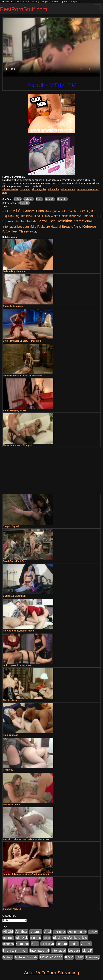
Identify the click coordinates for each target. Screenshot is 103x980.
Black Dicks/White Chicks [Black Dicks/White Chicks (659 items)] (51, 216)
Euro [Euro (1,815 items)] (97, 216)
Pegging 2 (8, 770)
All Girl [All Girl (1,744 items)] (7, 211)
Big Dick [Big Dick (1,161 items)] (8, 216)
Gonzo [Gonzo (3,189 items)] (42, 221)
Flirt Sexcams (23, 2)
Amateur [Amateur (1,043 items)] (31, 211)
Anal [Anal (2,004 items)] (41, 211)
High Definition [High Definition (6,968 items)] (60, 221)
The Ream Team (11, 805)
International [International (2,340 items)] (82, 221)
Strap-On (50, 199)
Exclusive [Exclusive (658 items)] (9, 221)
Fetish (39, 199)
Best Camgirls (71, 2)
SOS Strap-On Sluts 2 (14, 596)
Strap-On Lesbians (13, 306)
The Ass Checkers (13, 700)
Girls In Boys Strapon (14, 271)
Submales (62, 199)
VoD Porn (56, 2)
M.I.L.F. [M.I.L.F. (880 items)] (35, 227)
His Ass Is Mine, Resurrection (18, 631)
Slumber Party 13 (12, 909)
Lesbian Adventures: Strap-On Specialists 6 (26, 874)
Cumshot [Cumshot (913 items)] (87, 216)
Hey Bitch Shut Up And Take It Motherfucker (26, 839)
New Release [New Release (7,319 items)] (85, 226)
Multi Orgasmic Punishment (18, 665)
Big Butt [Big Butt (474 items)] (91, 211)
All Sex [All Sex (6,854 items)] (19, 211)
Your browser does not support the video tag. (51, 47)
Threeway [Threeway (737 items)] (26, 231)
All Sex (18, 199)
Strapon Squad (11, 526)
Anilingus (29, 199)
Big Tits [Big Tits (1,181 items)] (20, 216)
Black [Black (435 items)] (30, 216)
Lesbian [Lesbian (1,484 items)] (23, 226)
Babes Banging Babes (15, 410)
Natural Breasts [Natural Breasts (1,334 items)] (62, 226)
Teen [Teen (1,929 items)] (15, 231)
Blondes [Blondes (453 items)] (74, 216)
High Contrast (10, 735)
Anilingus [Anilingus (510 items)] (51, 211)
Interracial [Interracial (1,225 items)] (10, 226)
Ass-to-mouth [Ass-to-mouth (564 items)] (67, 211)
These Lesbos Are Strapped (18, 445)
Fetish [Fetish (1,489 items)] (32, 221)
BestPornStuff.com (24, 9)
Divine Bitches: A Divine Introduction (22, 376)
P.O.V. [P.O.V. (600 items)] (7, 231)
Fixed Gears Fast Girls (15, 561)
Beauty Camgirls (40, 2)
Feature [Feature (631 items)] (21, 221)
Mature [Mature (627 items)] (45, 227)
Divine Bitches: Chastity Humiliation (22, 341)
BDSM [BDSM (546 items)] (81, 211)
